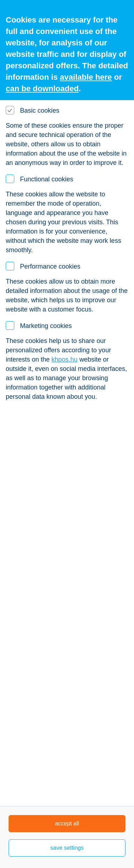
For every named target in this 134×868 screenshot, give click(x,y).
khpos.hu (64, 359)
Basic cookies (40, 111)
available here (86, 77)
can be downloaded (42, 89)
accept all (67, 823)
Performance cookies (50, 266)
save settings (67, 848)
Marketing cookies (46, 326)
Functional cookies (47, 179)
